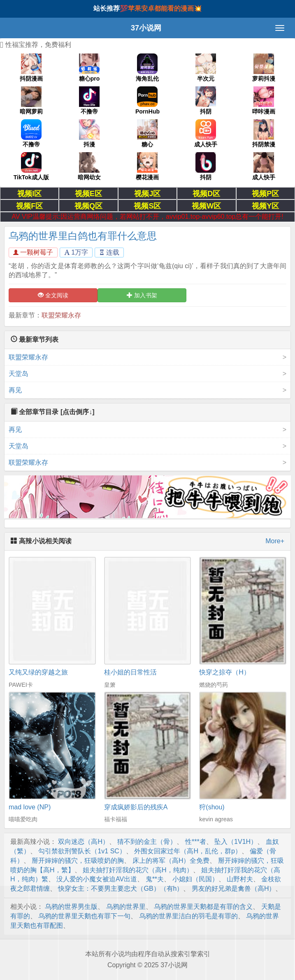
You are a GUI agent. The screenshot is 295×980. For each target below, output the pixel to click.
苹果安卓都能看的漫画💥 (165, 8)
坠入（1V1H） (236, 842)
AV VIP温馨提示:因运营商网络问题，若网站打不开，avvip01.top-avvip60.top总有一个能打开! (147, 217)
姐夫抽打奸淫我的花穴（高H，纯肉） (138, 870)
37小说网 (146, 28)
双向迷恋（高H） (84, 842)
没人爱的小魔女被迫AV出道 (97, 879)
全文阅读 (53, 295)
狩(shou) (212, 807)
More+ (275, 541)
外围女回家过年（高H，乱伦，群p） (188, 851)
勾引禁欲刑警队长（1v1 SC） (82, 851)
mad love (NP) (30, 807)
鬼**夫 (155, 879)
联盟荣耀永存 (61, 315)
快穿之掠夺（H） (225, 672)
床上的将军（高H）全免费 (171, 861)
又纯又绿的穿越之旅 (38, 672)
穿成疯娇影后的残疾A (136, 807)
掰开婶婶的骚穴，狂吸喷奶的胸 (78, 861)
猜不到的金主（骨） (147, 842)
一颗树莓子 (33, 252)
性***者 (196, 842)
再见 (15, 390)
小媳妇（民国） (195, 879)
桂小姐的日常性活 (130, 672)
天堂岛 (19, 374)
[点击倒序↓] (78, 412)
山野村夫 (240, 879)
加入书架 (142, 295)
